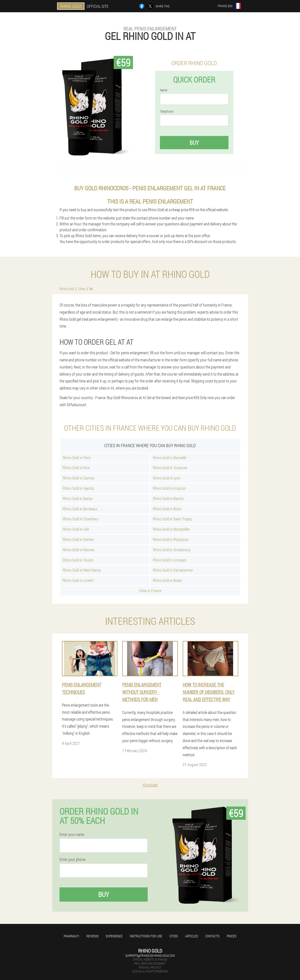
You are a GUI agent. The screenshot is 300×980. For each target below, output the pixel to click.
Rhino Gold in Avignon (169, 488)
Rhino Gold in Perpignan (171, 539)
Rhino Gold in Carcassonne (173, 570)
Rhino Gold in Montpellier (171, 529)
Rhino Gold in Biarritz (168, 498)
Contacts (212, 936)
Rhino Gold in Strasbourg (172, 550)
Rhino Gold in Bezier (168, 580)
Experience (114, 936)
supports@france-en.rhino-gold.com (150, 955)
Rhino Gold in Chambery (81, 519)
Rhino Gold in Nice (76, 468)
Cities (174, 936)
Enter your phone (72, 859)
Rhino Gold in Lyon (167, 478)
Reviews (92, 936)
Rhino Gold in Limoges (169, 560)
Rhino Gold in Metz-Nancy (82, 570)
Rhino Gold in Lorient (78, 580)
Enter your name (72, 834)
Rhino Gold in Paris (77, 458)
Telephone (167, 111)
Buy (194, 143)
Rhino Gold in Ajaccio (78, 488)
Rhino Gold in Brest (167, 509)
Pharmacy (71, 936)
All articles (150, 785)
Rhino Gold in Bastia (78, 498)
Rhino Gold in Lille (76, 529)
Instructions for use (146, 936)
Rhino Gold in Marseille (170, 458)
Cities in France (150, 591)
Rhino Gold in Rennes (79, 550)
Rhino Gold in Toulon (78, 560)
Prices (232, 936)
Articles (192, 936)
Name (164, 90)
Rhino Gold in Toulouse (170, 468)
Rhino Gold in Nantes (78, 539)
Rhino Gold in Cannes (78, 478)
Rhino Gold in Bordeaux (80, 509)
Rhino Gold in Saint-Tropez (172, 519)
